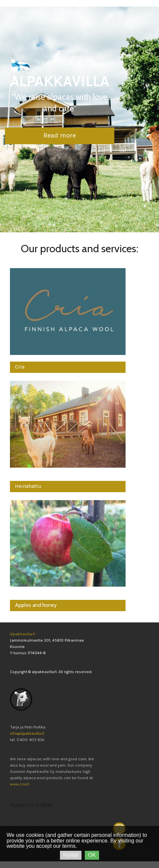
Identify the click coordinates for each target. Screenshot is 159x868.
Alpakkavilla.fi (23, 634)
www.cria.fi (20, 784)
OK (92, 855)
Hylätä (71, 855)
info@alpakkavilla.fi (27, 733)
